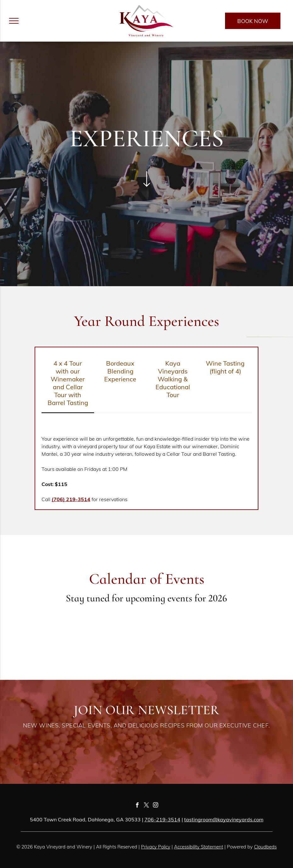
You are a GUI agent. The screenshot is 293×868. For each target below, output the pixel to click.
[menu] (14, 21)
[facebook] (137, 806)
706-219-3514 (162, 819)
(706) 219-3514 (71, 499)
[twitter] (146, 806)
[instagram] (156, 806)
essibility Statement (203, 847)
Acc (178, 847)
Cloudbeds (265, 847)
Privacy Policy (156, 847)
